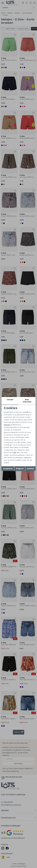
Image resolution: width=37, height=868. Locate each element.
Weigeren (20, 469)
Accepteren (8, 469)
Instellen (30, 469)
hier (15, 452)
